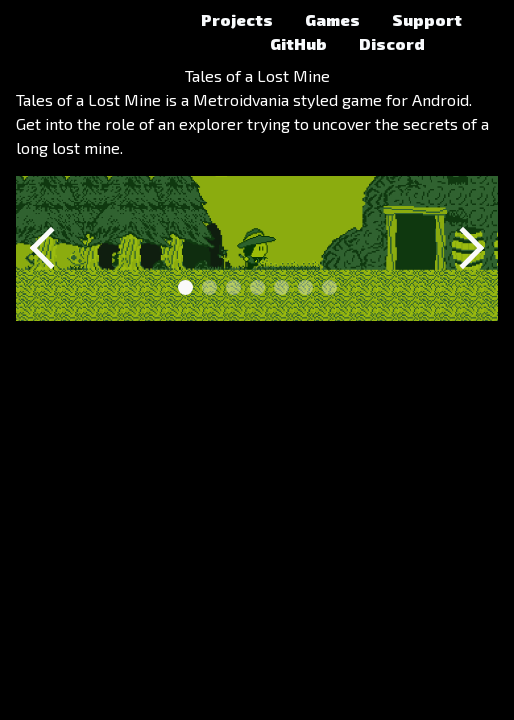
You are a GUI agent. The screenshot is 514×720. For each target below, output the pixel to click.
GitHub (298, 43)
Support (427, 19)
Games (332, 19)
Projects (237, 19)
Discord (392, 43)
